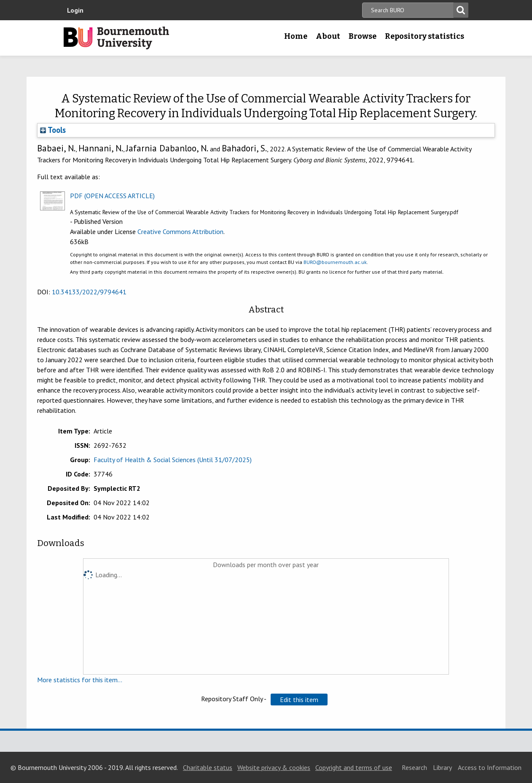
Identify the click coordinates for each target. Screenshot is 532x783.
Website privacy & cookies (274, 767)
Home (296, 36)
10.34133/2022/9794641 (89, 292)
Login (75, 10)
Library (442, 767)
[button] (299, 700)
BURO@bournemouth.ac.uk (335, 262)
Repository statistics (425, 36)
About (328, 36)
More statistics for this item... (80, 680)
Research (414, 767)
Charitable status (208, 767)
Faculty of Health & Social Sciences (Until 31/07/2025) (173, 460)
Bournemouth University (116, 38)
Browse (363, 36)
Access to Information (490, 767)
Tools (53, 130)
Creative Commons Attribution (180, 231)
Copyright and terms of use (354, 767)
